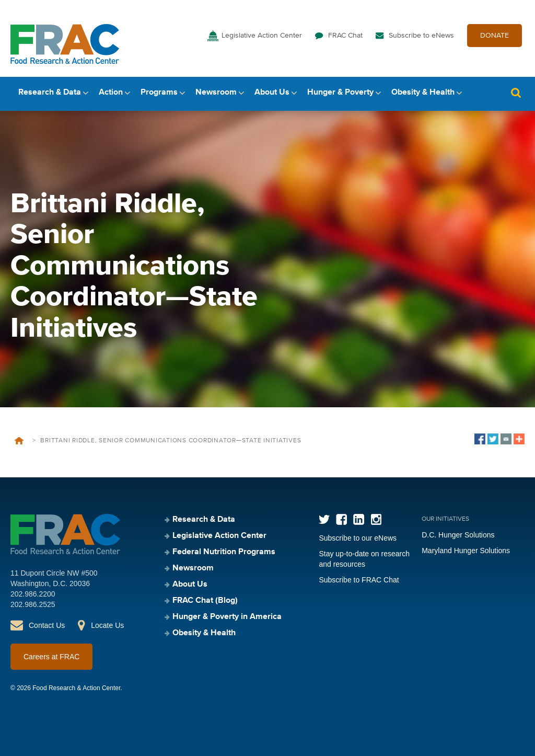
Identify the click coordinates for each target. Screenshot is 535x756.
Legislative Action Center (262, 36)
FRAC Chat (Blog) (205, 601)
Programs (159, 93)
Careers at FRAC (51, 657)
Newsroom (216, 93)
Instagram (376, 519)
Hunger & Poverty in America (227, 617)
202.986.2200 (33, 594)
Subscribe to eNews (421, 36)
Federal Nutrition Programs (224, 552)
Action (111, 93)
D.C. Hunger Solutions (458, 535)
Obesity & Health (423, 93)
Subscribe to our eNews (358, 538)
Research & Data (50, 93)
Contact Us (47, 625)
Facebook (341, 519)
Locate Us (107, 625)
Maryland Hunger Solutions (466, 551)
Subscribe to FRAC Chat (359, 580)
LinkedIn (359, 519)
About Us (272, 93)
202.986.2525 (33, 604)
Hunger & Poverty (340, 93)
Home (19, 441)
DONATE (495, 36)
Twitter (324, 519)
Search (516, 93)
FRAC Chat (345, 36)
